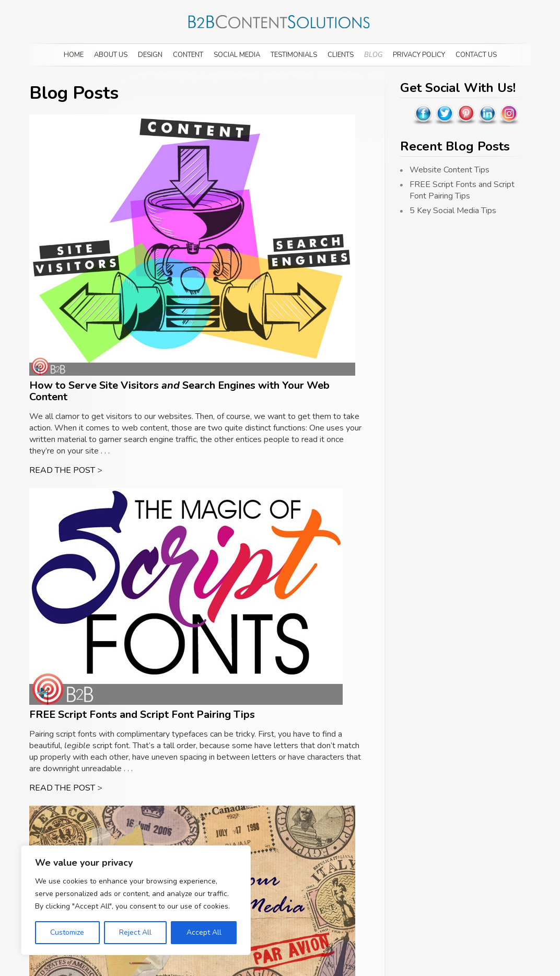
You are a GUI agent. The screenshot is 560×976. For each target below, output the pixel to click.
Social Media (237, 55)
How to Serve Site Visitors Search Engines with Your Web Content (179, 391)
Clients (341, 55)
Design (150, 55)
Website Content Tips (450, 170)
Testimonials (294, 55)
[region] (136, 900)
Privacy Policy (419, 55)
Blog (373, 55)
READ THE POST (62, 470)
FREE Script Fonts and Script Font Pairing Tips (142, 714)
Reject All (135, 932)
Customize (67, 932)
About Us (111, 55)
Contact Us (476, 55)
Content (188, 55)
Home (74, 55)
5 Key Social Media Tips (453, 211)
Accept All (204, 932)
